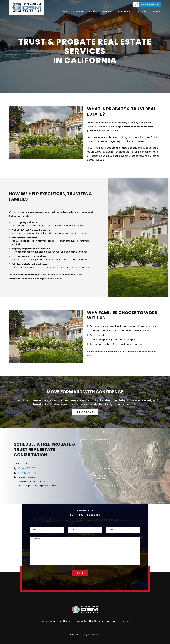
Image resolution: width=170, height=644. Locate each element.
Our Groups (124, 12)
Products (108, 12)
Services (94, 12)
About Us (79, 12)
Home (66, 12)
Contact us (85, 412)
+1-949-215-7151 (146, 5)
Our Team (141, 12)
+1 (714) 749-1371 (27, 473)
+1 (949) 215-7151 (27, 468)
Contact (156, 12)
